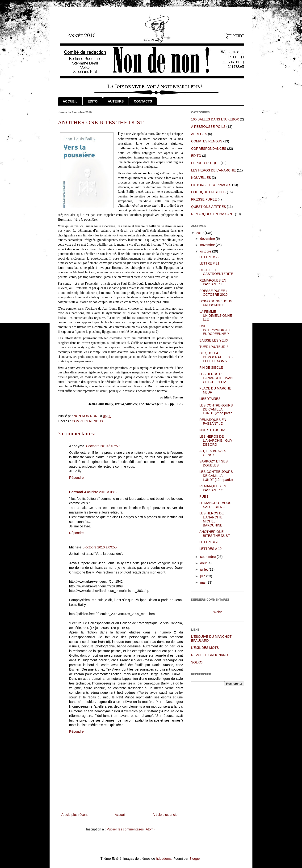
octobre (206, 251)
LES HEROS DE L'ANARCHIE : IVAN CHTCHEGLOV (216, 378)
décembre (208, 239)
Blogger (195, 859)
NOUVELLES (201, 178)
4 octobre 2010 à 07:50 (103, 446)
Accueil (120, 815)
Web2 (218, 612)
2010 (200, 233)
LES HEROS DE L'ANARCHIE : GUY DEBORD (216, 440)
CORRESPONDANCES (209, 149)
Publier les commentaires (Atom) (131, 829)
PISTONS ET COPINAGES (211, 185)
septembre (208, 557)
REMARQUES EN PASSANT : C (213, 488)
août (204, 563)
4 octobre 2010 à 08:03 (101, 492)
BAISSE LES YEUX (214, 340)
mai (203, 582)
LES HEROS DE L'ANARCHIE (214, 170)
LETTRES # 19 (210, 549)
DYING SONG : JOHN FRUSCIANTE (216, 303)
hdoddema (164, 859)
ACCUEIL (70, 101)
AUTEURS (116, 101)
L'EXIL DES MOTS (205, 648)
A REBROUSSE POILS (208, 127)
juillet (204, 569)
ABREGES (199, 134)
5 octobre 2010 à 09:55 (100, 547)
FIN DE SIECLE (211, 368)
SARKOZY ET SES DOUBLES (214, 463)
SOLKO (197, 662)
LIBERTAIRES (210, 399)
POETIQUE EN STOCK (209, 192)
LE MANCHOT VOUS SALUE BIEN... (215, 505)
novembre (208, 245)
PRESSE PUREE (204, 199)
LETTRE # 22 (209, 257)
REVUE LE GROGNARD (210, 655)
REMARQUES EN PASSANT (213, 214)
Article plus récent (74, 815)
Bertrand (76, 492)
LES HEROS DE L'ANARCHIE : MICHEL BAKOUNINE (212, 519)
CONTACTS (143, 101)
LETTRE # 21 (209, 263)
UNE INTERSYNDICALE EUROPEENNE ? (215, 330)
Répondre (76, 478)
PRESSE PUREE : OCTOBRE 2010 (213, 293)
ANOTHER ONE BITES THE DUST (215, 534)
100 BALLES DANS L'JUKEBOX (215, 119)
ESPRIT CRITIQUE (205, 163)
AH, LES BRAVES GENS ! (213, 453)
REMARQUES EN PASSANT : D (213, 422)
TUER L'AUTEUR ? (214, 347)
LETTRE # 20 (209, 542)
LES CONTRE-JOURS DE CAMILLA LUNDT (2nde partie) (216, 409)
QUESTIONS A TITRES (209, 207)
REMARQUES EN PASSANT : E (213, 282)
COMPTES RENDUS (87, 421)
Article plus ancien (166, 815)
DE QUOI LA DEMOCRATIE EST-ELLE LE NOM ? (216, 357)
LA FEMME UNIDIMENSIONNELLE (216, 316)
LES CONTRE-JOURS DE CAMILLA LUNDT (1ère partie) (216, 476)
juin (203, 576)
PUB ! (204, 496)
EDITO (93, 101)
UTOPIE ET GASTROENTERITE (216, 272)
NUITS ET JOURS (213, 430)
